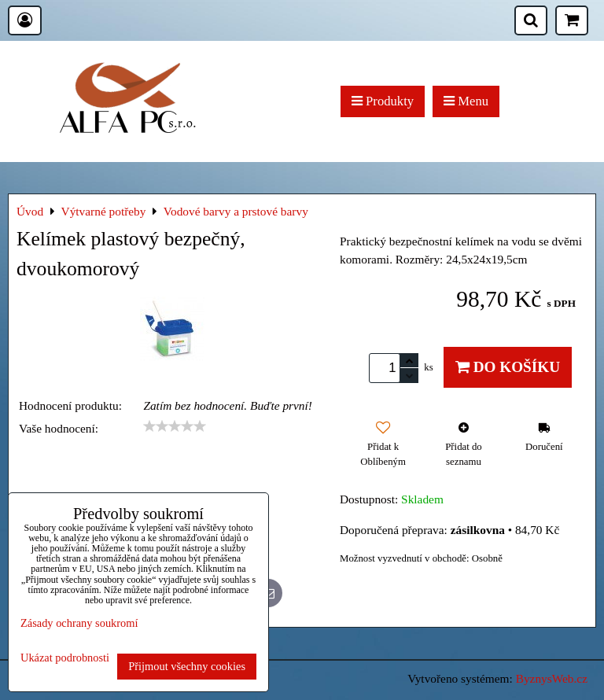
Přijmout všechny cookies (187, 666)
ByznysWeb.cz (552, 678)
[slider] (175, 426)
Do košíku (508, 367)
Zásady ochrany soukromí (79, 623)
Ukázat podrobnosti (65, 658)
